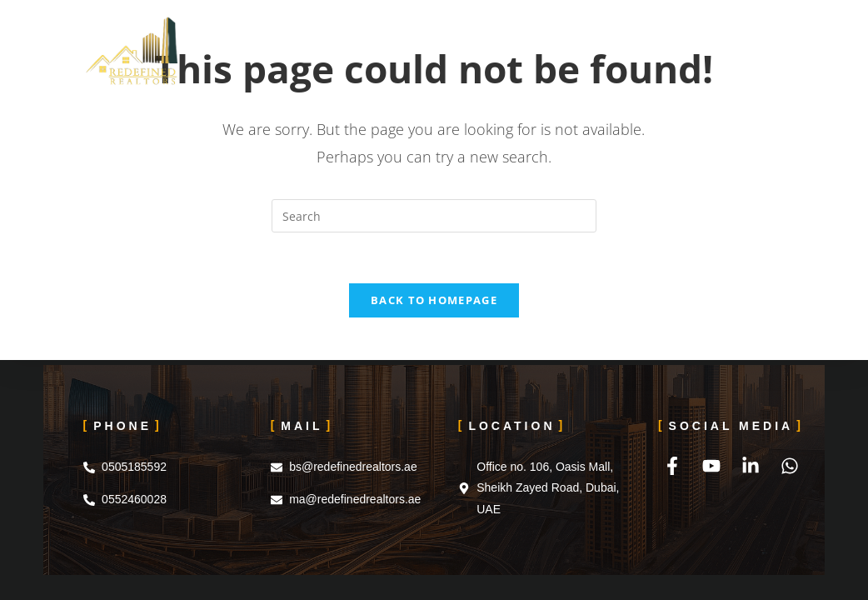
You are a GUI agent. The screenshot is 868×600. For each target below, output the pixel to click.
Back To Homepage (434, 300)
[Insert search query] (434, 216)
